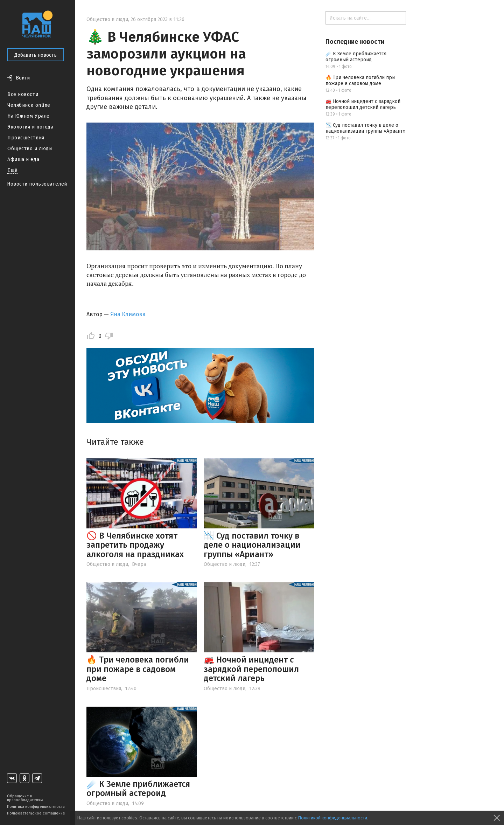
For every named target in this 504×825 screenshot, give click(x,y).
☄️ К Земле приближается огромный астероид (138, 789)
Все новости (23, 94)
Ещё (13, 170)
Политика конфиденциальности (36, 807)
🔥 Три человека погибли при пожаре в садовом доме (138, 669)
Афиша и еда (23, 160)
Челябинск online (29, 105)
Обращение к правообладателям (25, 798)
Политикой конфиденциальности (332, 818)
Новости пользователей (37, 184)
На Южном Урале (29, 116)
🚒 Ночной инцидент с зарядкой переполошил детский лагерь (251, 669)
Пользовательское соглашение (36, 813)
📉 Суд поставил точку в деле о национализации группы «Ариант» (252, 545)
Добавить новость (36, 55)
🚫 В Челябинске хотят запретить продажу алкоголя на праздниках (135, 545)
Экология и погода (30, 127)
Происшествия (26, 138)
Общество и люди (30, 149)
